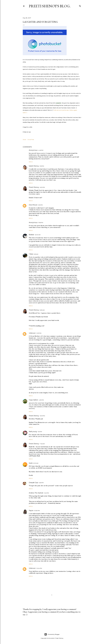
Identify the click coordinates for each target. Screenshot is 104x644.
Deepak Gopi (33, 483)
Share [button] (24, 140)
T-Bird (31, 254)
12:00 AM (38, 235)
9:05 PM (40, 205)
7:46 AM (42, 444)
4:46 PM (41, 150)
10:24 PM (39, 568)
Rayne (31, 511)
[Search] (80, 6)
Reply (31, 162)
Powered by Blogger (52, 634)
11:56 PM (41, 223)
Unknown (32, 333)
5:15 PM (42, 166)
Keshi (31, 463)
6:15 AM (36, 254)
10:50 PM (37, 511)
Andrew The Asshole (36, 493)
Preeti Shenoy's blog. (50, 6)
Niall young (33, 432)
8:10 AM (36, 463)
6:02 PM (42, 187)
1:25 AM (40, 432)
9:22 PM (46, 493)
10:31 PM (42, 416)
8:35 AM (42, 310)
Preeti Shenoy (34, 187)
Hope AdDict (33, 400)
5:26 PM (41, 483)
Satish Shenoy (34, 166)
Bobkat (31, 235)
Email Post (31, 140)
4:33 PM (41, 400)
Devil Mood (33, 205)
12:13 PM (39, 333)
